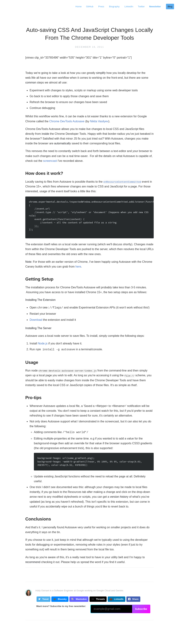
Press (100, 6)
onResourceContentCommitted (122, 182)
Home (77, 6)
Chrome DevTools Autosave (67, 121)
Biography (113, 6)
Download (36, 319)
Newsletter (154, 6)
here (78, 267)
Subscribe (141, 608)
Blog (170, 6)
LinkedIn (127, 6)
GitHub (88, 6)
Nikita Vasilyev (99, 121)
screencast (50, 161)
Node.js (43, 343)
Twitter (140, 6)
